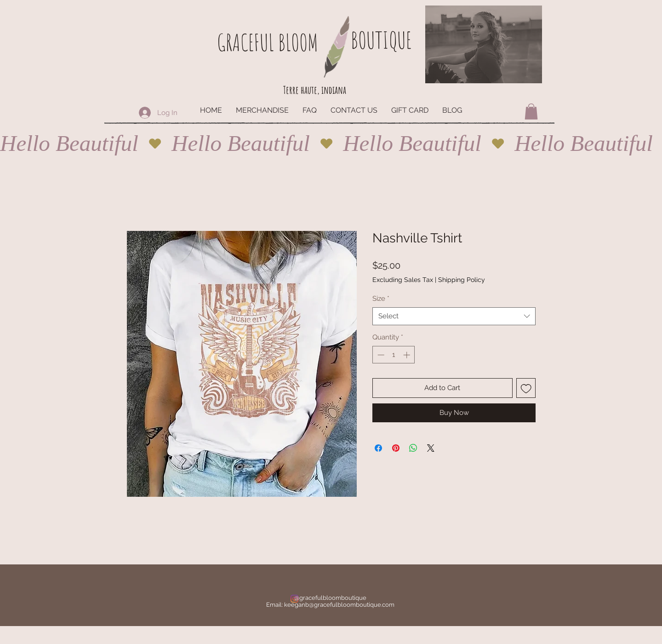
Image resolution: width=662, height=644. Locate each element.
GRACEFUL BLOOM (268, 42)
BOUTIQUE (381, 40)
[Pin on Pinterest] (396, 448)
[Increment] (408, 355)
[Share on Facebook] (378, 448)
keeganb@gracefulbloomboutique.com (339, 605)
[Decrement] (380, 355)
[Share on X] (431, 448)
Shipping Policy (462, 280)
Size (381, 299)
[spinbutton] (394, 355)
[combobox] (454, 316)
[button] (531, 112)
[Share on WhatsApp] (413, 448)
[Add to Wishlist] (526, 388)
